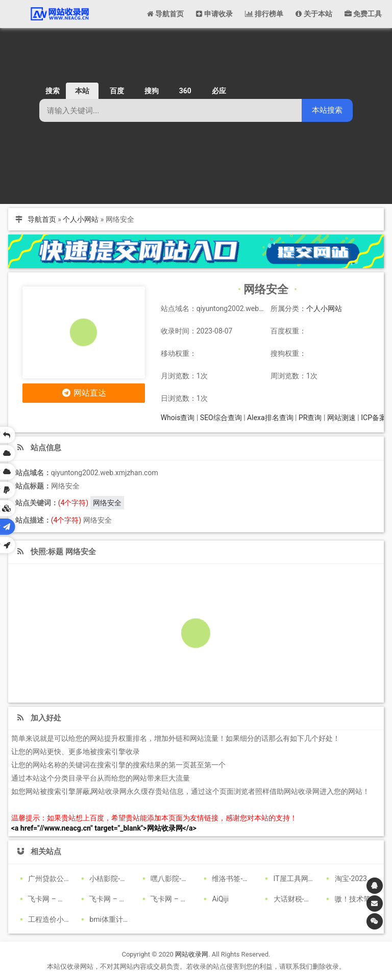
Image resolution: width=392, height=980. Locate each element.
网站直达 (83, 393)
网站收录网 (192, 954)
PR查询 (310, 418)
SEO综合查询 (221, 418)
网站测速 (341, 418)
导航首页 (42, 219)
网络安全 (107, 503)
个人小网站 (81, 219)
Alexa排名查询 (270, 418)
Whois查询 (178, 418)
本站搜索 (327, 110)
